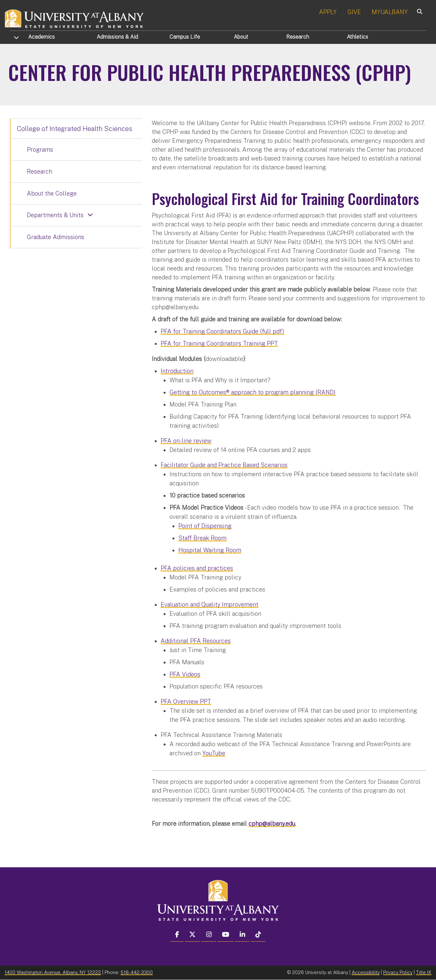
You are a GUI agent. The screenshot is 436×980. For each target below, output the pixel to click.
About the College (52, 193)
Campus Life (185, 37)
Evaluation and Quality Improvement (209, 604)
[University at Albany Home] (75, 18)
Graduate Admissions (56, 237)
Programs (40, 150)
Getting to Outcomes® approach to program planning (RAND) (253, 392)
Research (298, 37)
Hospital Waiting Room (210, 550)
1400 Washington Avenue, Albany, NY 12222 (53, 972)
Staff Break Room (202, 538)
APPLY (328, 12)
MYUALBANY (390, 12)
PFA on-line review (186, 441)
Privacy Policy (398, 972)
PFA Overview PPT (186, 701)
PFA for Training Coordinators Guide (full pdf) (222, 331)
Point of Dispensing (205, 526)
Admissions (117, 37)
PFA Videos (185, 674)
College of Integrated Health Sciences (75, 129)
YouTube (214, 753)
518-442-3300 (137, 972)
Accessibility (366, 972)
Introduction (177, 371)
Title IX (424, 972)
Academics (41, 37)
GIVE (354, 12)
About (241, 37)
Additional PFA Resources (196, 641)
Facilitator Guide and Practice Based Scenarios (224, 465)
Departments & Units (55, 215)
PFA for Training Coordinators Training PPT (219, 343)
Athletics (357, 37)
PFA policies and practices (197, 568)
